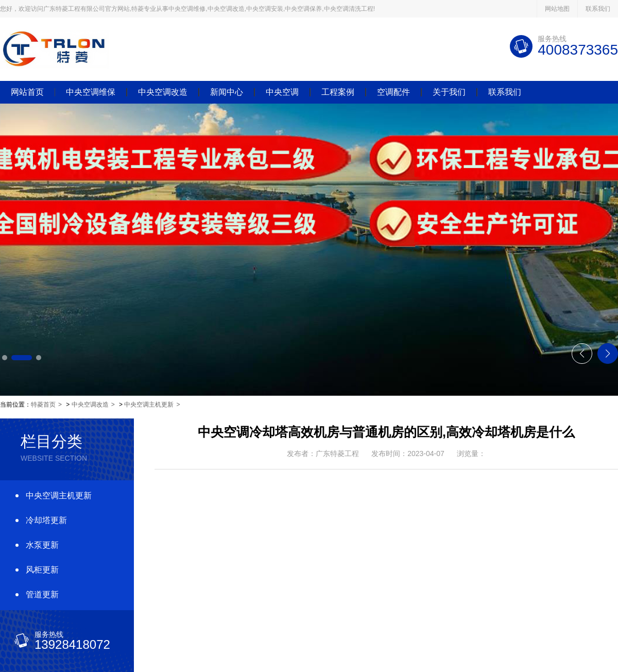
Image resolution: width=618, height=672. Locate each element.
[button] (5, 358)
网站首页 (27, 92)
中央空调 (282, 92)
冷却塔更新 (46, 520)
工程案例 (338, 92)
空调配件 (393, 92)
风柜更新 (42, 570)
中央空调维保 (91, 92)
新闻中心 (227, 92)
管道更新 (42, 594)
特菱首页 (43, 405)
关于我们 (449, 92)
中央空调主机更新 (149, 405)
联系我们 (598, 9)
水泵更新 (42, 545)
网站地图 (557, 9)
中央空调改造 (163, 92)
